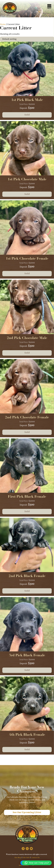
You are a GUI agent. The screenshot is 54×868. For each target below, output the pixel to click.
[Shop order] (27, 39)
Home (3, 24)
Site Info (26, 858)
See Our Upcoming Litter (27, 812)
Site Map (18, 858)
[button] (37, 863)
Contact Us (35, 858)
